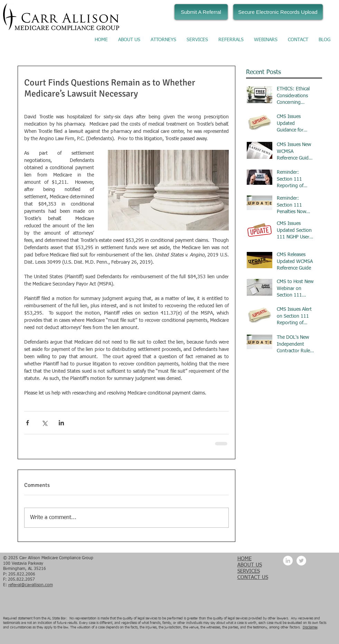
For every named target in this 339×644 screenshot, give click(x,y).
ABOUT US (250, 565)
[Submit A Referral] (201, 12)
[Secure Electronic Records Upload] (278, 12)
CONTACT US (253, 577)
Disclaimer (310, 627)
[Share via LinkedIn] (61, 423)
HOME (244, 559)
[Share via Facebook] (27, 423)
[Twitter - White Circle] (301, 561)
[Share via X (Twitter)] (44, 423)
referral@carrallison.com (31, 585)
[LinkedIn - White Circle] (288, 561)
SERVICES (249, 571)
